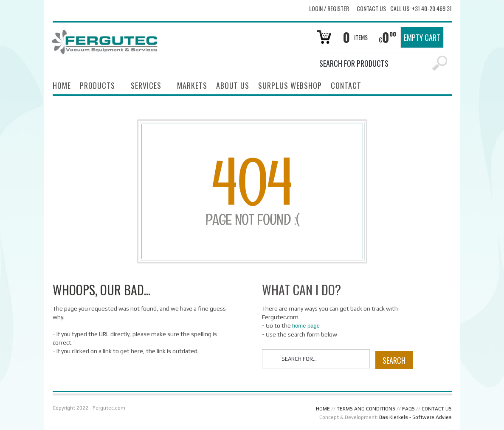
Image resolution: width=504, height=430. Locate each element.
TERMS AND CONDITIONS (366, 409)
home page (306, 326)
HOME (62, 85)
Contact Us (371, 8)
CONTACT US (437, 409)
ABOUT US (233, 85)
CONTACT (346, 85)
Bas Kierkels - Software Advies (415, 417)
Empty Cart (422, 37)
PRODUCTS (97, 86)
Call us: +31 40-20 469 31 (421, 8)
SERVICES (146, 86)
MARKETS (192, 85)
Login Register (329, 8)
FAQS (408, 409)
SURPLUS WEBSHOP (290, 85)
